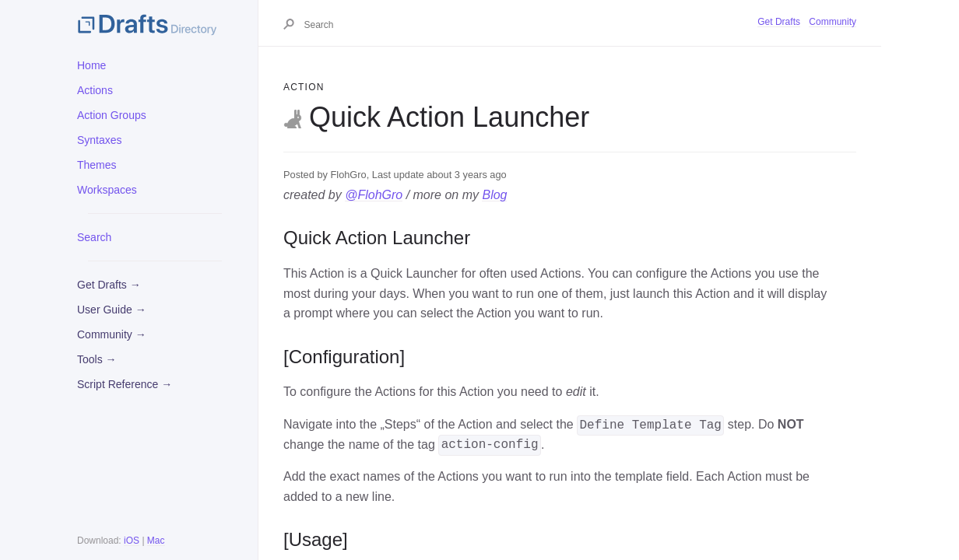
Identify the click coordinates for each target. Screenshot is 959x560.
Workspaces (107, 190)
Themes (97, 165)
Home (91, 65)
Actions (95, 90)
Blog (494, 195)
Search (94, 237)
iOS (132, 541)
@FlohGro (374, 195)
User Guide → (112, 310)
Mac (156, 541)
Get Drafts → (109, 285)
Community (833, 22)
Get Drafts (779, 22)
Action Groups (112, 115)
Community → (112, 334)
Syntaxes (100, 140)
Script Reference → (125, 384)
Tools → (97, 359)
